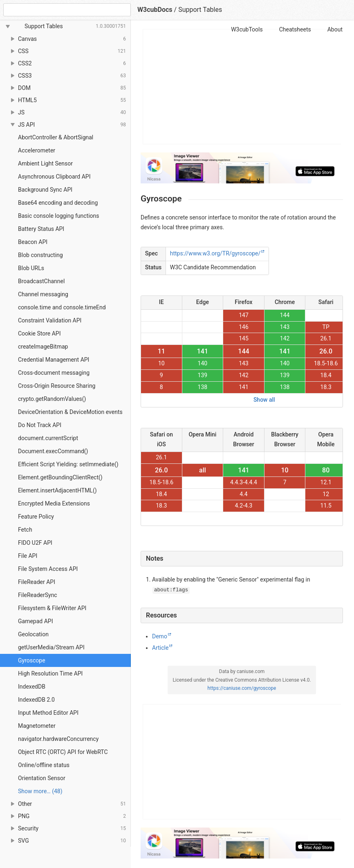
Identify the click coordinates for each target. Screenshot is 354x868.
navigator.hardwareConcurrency (58, 739)
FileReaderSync (38, 595)
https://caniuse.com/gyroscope (242, 688)
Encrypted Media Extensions (54, 503)
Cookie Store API (39, 333)
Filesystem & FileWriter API (52, 608)
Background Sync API (45, 190)
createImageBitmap (43, 347)
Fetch (25, 530)
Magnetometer (37, 726)
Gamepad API (35, 621)
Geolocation (33, 634)
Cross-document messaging (54, 373)
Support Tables (200, 10)
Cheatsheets (295, 29)
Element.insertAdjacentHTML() (57, 490)
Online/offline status (44, 765)
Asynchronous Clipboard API (54, 177)
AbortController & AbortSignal (56, 137)
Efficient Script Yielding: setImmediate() (68, 464)
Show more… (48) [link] (40, 791)
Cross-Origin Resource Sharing (57, 386)
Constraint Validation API (50, 320)
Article (160, 648)
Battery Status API (41, 229)
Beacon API (33, 242)
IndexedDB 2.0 (36, 700)
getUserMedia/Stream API (51, 647)
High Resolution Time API (50, 673)
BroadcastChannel (41, 281)
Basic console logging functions (58, 216)
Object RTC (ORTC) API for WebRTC (63, 752)
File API (28, 556)
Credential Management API (54, 360)
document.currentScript (48, 438)
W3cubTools (247, 29)
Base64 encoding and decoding (58, 203)
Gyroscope (32, 660)
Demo (160, 636)
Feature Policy (36, 517)
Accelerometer (37, 150)
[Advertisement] (242, 87)
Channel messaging (43, 294)
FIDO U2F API (35, 543)
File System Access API (48, 569)
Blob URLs (31, 268)
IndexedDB (32, 687)
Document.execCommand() (53, 451)
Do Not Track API (40, 425)
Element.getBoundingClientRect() (60, 477)
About (335, 29)
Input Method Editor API (48, 713)
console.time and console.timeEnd (62, 307)
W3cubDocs (155, 10)
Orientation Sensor (42, 778)
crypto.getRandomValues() (52, 399)
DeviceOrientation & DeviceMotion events (70, 412)
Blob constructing (40, 255)
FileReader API (37, 582)
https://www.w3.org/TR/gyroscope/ (215, 253)
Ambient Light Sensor (45, 163)
